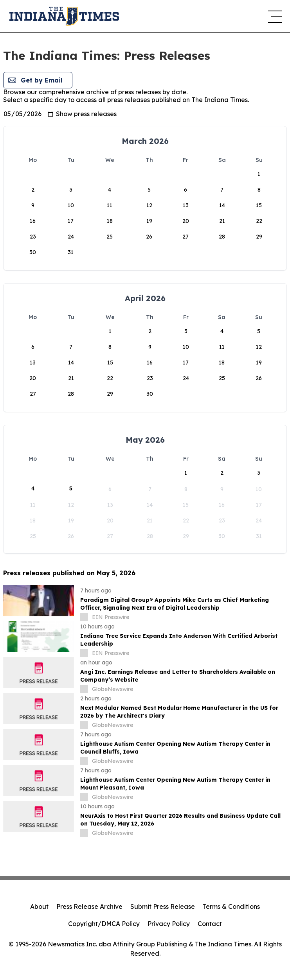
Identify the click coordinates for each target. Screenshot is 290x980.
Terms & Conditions (231, 906)
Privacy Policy (169, 924)
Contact (210, 924)
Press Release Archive (89, 906)
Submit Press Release (163, 906)
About (39, 906)
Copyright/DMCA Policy (104, 924)
